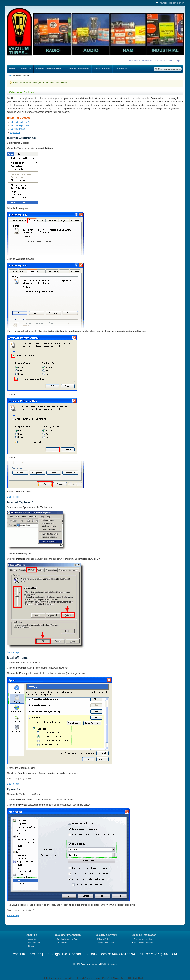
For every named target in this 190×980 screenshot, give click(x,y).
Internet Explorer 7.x (20, 122)
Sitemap (32, 946)
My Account (134, 61)
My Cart (158, 61)
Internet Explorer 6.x (20, 126)
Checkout (169, 61)
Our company (34, 943)
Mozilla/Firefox (18, 129)
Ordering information (143, 939)
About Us (32, 939)
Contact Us (62, 943)
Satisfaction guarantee (144, 943)
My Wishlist (147, 61)
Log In (178, 61)
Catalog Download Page (68, 939)
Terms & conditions (106, 943)
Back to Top (13, 497)
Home (10, 76)
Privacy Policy (104, 939)
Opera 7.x (15, 132)
